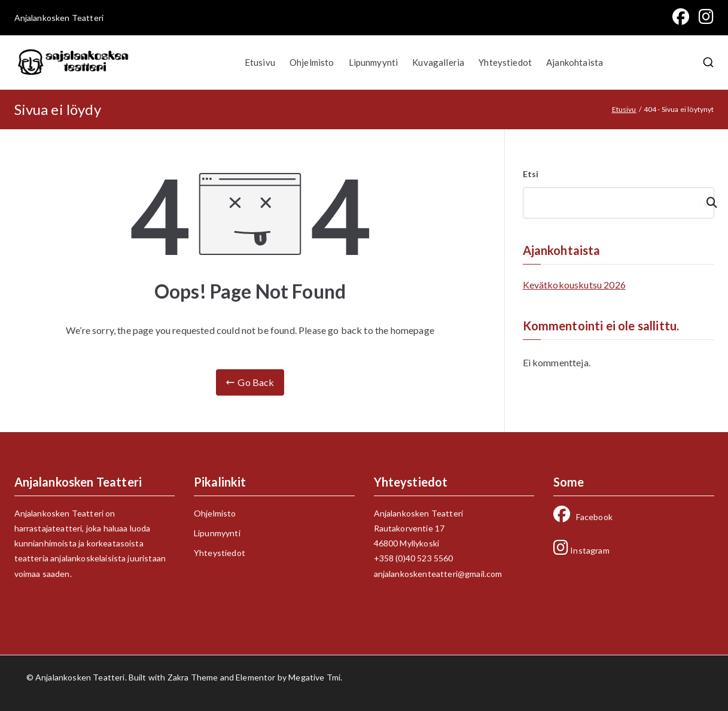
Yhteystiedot (505, 62)
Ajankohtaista (575, 62)
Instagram (581, 550)
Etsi (531, 174)
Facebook (583, 517)
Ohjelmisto (312, 62)
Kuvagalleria (438, 62)
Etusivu (260, 62)
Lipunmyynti (374, 62)
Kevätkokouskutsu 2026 (574, 285)
